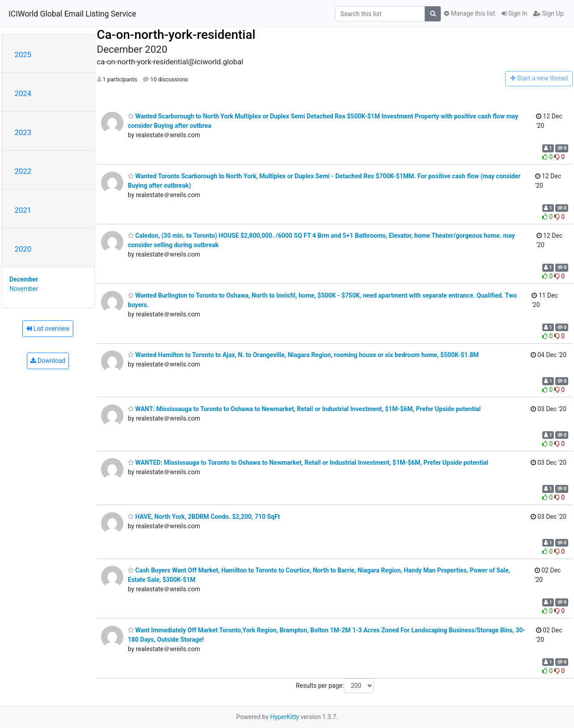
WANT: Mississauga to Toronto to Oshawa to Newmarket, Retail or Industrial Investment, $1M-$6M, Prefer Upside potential (304, 409)
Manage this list (469, 13)
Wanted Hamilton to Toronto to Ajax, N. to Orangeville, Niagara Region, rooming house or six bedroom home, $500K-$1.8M (303, 355)
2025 (23, 55)
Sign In (515, 13)
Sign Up (548, 13)
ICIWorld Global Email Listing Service (72, 14)
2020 (23, 249)
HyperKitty (285, 717)
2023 (23, 132)
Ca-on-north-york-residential (176, 35)
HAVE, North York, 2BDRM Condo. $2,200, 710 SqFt (204, 517)
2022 (23, 171)
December (24, 279)
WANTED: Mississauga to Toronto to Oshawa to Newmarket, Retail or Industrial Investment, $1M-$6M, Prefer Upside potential (308, 463)
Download (48, 361)
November (24, 289)
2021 (23, 210)
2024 (23, 93)
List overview (48, 328)
